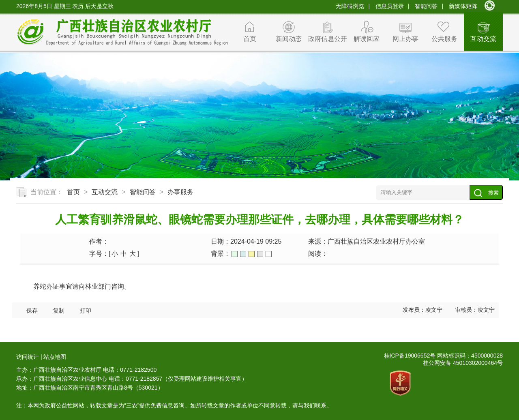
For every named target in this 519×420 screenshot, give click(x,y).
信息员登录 (390, 6)
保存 (32, 311)
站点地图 (55, 357)
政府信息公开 (328, 39)
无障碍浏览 (350, 6)
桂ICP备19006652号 (410, 356)
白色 (269, 254)
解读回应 (367, 39)
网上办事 (405, 39)
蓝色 (243, 254)
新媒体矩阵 (463, 6)
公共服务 (444, 39)
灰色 (260, 254)
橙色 (252, 254)
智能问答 (426, 6)
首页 (250, 39)
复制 (59, 311)
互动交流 (483, 39)
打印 (86, 311)
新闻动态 (289, 39)
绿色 (235, 254)
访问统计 (28, 357)
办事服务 (180, 192)
